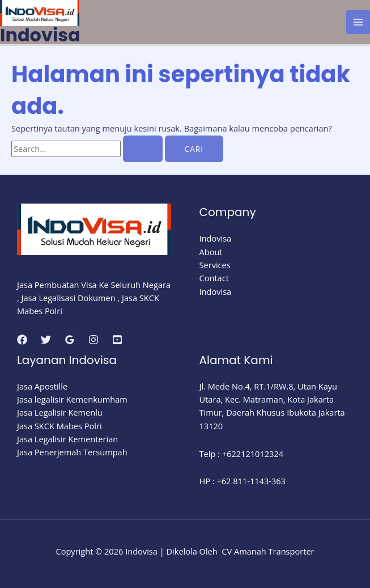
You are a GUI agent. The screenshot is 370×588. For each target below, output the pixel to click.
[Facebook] (22, 340)
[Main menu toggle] (358, 22)
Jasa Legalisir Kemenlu (60, 412)
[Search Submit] (143, 149)
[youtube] (117, 340)
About (211, 252)
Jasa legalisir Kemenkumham (72, 399)
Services (215, 265)
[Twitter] (46, 340)
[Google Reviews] (70, 340)
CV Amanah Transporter (268, 551)
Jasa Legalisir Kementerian (67, 439)
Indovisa (40, 35)
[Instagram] (93, 340)
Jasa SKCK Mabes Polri (59, 426)
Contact (214, 278)
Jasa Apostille (42, 386)
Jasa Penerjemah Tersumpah (72, 452)
